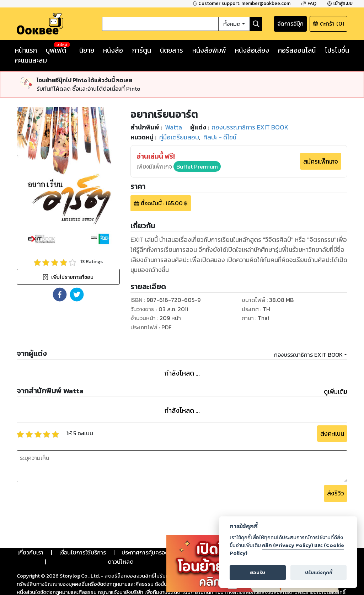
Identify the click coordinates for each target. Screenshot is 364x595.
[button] (60, 294)
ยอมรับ (258, 572)
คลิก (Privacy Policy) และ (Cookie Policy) (287, 549)
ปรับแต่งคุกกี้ (319, 572)
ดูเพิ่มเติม (336, 392)
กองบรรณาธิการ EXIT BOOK (308, 355)
